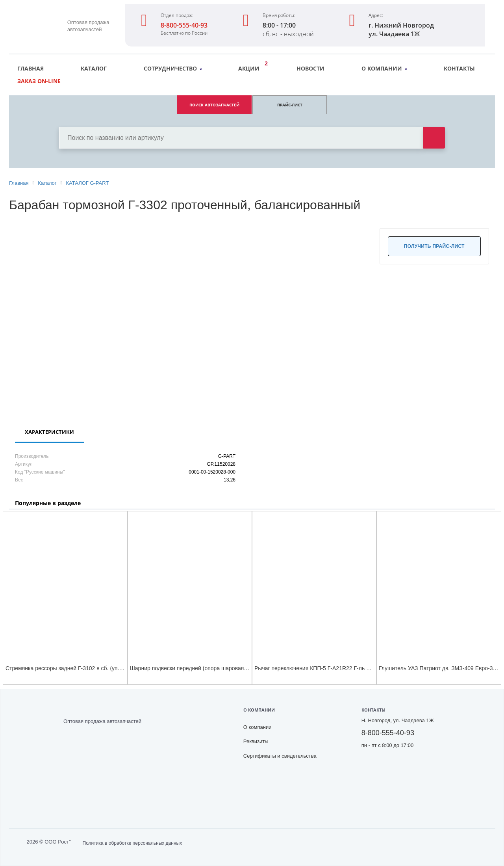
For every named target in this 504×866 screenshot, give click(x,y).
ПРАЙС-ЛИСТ (290, 105)
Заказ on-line (39, 81)
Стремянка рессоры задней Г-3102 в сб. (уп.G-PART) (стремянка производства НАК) (114, 668)
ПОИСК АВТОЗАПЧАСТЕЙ (214, 105)
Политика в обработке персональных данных (132, 843)
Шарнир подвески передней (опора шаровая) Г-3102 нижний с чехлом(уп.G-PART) (235, 668)
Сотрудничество (173, 68)
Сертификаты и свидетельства (280, 756)
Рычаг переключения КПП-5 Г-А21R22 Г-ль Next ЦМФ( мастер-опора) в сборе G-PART (365, 668)
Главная (31, 68)
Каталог (94, 68)
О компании (384, 68)
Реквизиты (256, 741)
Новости (310, 68)
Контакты (459, 68)
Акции (251, 67)
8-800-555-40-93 (184, 25)
